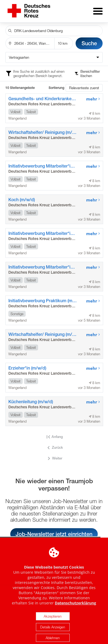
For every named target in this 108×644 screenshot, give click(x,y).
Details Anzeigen (53, 637)
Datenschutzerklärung (75, 613)
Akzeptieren (53, 626)
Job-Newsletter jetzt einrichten (54, 530)
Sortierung (56, 84)
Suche (89, 39)
